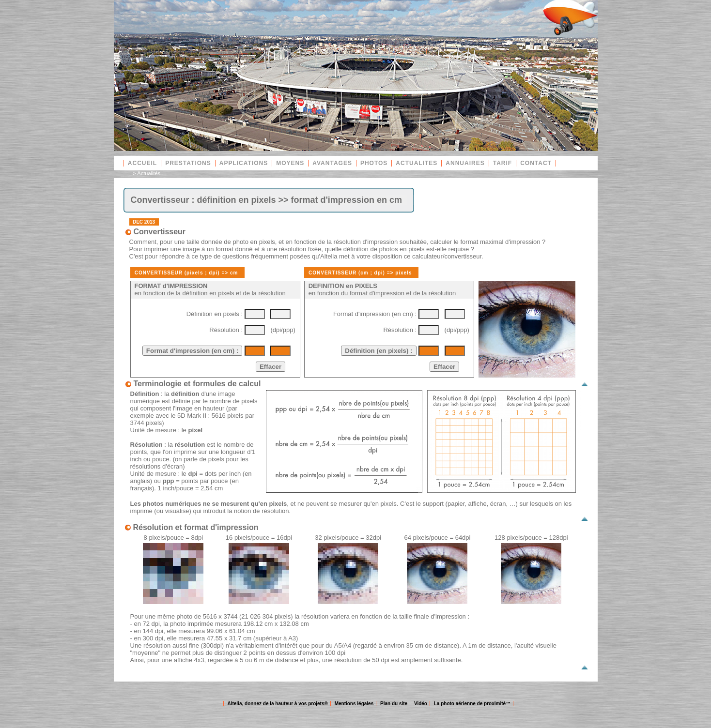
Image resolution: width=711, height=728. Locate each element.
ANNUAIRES (465, 163)
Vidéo (421, 704)
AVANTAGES (332, 163)
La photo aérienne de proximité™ (472, 704)
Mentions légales (354, 704)
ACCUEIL (142, 163)
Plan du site (394, 704)
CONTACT (536, 163)
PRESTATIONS (188, 163)
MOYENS (290, 163)
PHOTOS (374, 163)
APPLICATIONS (244, 163)
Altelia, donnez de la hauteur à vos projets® (277, 704)
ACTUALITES (417, 163)
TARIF (502, 163)
